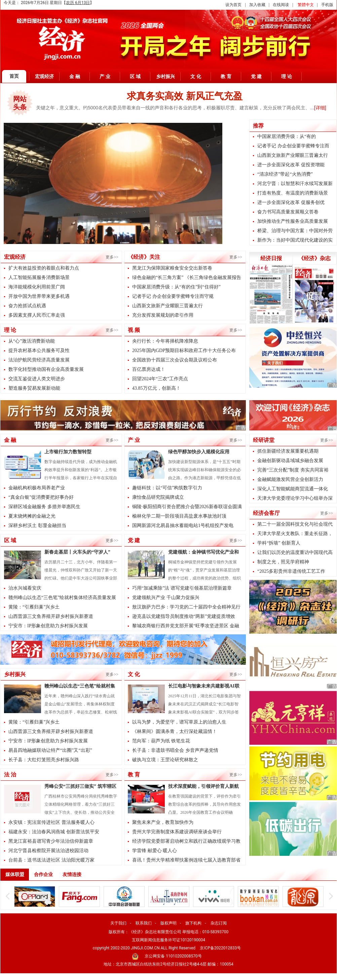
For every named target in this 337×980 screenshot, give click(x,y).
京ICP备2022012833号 (220, 948)
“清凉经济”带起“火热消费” (285, 174)
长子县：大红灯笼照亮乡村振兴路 (44, 760)
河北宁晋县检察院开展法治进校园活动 (48, 851)
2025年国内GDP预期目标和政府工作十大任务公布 (184, 351)
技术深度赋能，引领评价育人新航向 (203, 787)
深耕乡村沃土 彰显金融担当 (37, 526)
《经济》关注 (144, 257)
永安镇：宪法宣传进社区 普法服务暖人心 (51, 822)
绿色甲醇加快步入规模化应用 (199, 452)
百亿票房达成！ (149, 369)
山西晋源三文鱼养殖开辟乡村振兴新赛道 (51, 616)
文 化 (196, 76)
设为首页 (233, 5)
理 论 (287, 76)
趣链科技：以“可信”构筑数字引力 (167, 488)
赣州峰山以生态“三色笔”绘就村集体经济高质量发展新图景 (80, 687)
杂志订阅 (219, 923)
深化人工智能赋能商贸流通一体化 (293, 489)
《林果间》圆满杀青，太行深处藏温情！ (175, 731)
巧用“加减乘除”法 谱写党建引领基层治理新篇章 (182, 588)
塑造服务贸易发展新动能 (34, 388)
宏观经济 (44, 76)
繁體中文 (306, 5)
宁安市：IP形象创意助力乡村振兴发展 (48, 626)
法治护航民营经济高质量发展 (39, 360)
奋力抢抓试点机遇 (27, 306)
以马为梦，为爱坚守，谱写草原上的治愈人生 (179, 722)
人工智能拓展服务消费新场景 (39, 277)
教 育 (226, 76)
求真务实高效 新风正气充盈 (185, 96)
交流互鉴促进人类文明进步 (37, 379)
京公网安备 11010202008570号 (173, 956)
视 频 (134, 330)
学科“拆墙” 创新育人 (279, 543)
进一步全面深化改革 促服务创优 (291, 202)
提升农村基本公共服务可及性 (39, 351)
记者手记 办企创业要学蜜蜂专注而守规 (173, 296)
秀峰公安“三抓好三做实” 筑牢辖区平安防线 (80, 787)
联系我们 (144, 923)
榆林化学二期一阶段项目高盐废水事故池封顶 (179, 516)
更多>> (112, 257)
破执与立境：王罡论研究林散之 (165, 760)
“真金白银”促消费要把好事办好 (41, 497)
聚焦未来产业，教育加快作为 (163, 822)
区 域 (135, 76)
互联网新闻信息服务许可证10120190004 (168, 940)
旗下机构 (193, 923)
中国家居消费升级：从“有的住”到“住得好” (176, 287)
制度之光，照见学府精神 (283, 562)
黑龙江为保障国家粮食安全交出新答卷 (172, 268)
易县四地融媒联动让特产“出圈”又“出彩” (50, 750)
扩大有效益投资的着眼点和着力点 (44, 268)
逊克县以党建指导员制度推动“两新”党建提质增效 (184, 616)
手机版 (327, 5)
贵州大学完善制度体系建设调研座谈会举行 (177, 832)
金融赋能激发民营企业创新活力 (290, 479)
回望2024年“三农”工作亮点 (160, 379)
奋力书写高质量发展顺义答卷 (288, 212)
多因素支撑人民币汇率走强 (37, 315)
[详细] (320, 108)
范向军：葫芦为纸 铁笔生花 (161, 741)
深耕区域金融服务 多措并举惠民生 (44, 507)
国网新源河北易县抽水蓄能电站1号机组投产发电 (183, 526)
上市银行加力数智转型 (68, 452)
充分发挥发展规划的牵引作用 (163, 315)
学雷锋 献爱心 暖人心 (155, 851)
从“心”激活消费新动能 (32, 341)
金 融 (75, 76)
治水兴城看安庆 (25, 588)
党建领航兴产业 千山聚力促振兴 (166, 598)
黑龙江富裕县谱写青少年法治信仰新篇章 (51, 841)
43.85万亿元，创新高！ (156, 388)
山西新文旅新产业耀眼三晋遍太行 (167, 306)
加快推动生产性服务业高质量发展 (293, 221)
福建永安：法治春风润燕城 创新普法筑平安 (54, 832)
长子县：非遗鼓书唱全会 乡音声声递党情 (175, 750)
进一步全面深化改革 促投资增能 (291, 165)
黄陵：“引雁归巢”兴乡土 (34, 607)
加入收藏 (257, 5)
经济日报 (271, 258)
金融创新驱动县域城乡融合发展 (290, 461)
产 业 (105, 76)
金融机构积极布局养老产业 (37, 488)
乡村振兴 (165, 76)
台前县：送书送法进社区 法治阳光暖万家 (51, 860)
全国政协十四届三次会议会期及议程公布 (175, 360)
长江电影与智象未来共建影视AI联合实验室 (204, 687)
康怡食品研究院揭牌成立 (158, 497)
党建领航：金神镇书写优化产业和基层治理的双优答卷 (203, 553)
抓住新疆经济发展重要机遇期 (288, 451)
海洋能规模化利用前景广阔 (37, 287)
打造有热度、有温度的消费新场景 (293, 193)
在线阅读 (281, 5)
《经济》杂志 (314, 258)
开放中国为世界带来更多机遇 (39, 296)
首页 (14, 76)
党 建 (256, 76)
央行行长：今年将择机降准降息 (165, 341)
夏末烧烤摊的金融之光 (32, 516)
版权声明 (168, 923)
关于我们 (118, 923)
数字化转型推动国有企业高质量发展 (46, 369)
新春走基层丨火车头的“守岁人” (77, 552)
